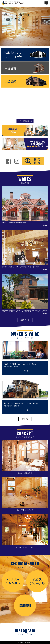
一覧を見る (25, 419)
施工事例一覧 (24, 320)
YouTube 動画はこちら (25, 121)
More (24, 371)
